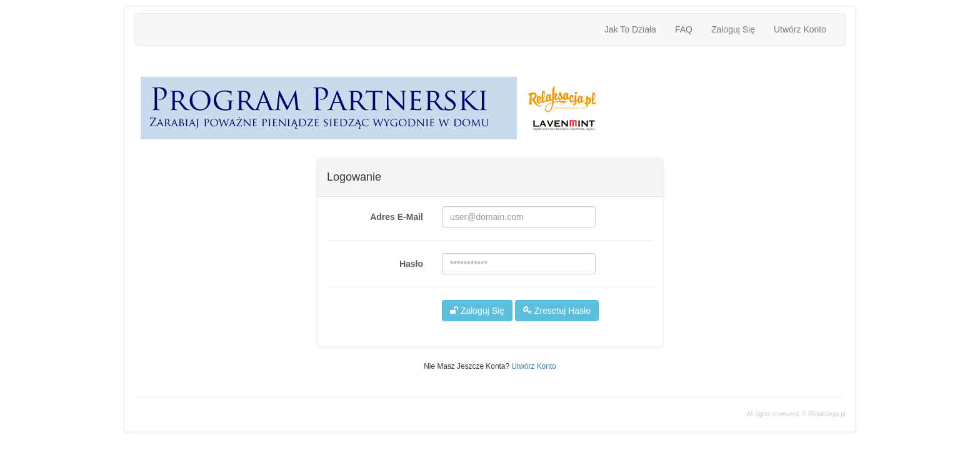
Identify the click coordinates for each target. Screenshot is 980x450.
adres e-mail (397, 217)
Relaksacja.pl (827, 414)
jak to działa (630, 29)
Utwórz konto (800, 29)
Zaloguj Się (733, 29)
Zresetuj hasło (557, 311)
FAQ (684, 29)
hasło (411, 264)
